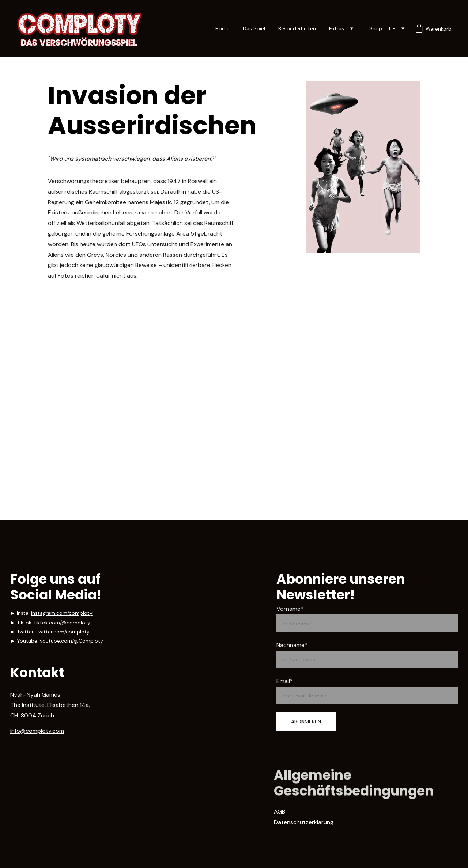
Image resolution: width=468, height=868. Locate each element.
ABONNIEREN (306, 722)
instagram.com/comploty (62, 613)
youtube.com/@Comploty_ (73, 641)
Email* (285, 681)
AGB (280, 816)
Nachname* (292, 645)
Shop (376, 28)
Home (222, 28)
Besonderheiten (297, 28)
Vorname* (290, 609)
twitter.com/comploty (63, 632)
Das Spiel (254, 28)
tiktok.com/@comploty (62, 623)
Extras (337, 28)
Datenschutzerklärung (304, 827)
